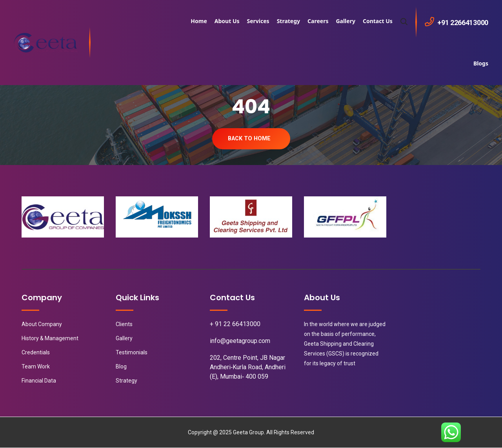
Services (258, 21)
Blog (121, 367)
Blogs (481, 63)
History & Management (50, 339)
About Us (227, 21)
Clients (124, 325)
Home (199, 21)
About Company (42, 325)
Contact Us (378, 21)
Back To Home (249, 139)
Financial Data (39, 381)
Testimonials (132, 353)
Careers (318, 21)
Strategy (288, 21)
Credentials (36, 353)
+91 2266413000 (463, 23)
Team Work (36, 367)
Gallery (345, 21)
